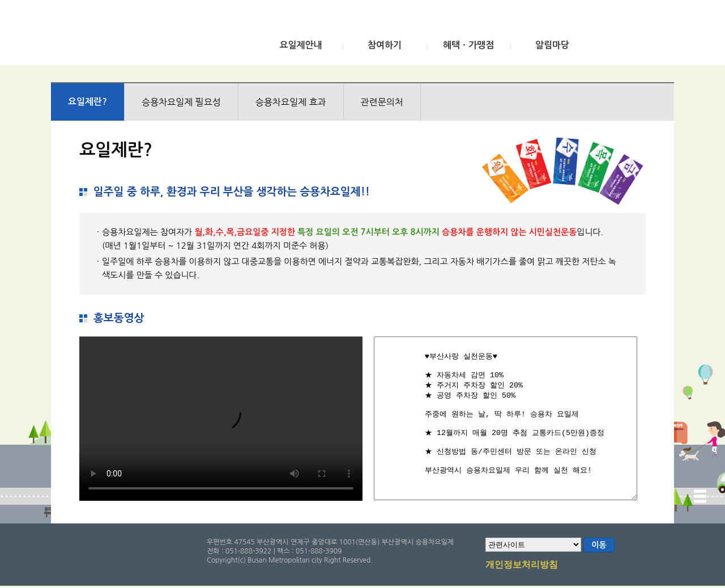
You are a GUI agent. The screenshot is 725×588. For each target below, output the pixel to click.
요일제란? (88, 102)
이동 (599, 545)
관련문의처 (382, 102)
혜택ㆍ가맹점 (468, 45)
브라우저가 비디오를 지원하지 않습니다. (221, 419)
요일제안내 (300, 45)
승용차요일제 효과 (291, 102)
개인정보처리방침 (522, 565)
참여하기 (385, 45)
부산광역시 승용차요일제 (135, 36)
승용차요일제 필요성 (181, 102)
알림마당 (552, 45)
